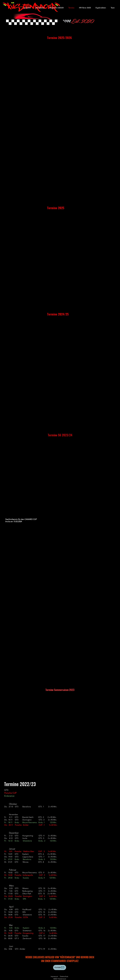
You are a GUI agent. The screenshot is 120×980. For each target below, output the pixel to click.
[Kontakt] (60, 967)
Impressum (54, 976)
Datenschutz (64, 976)
